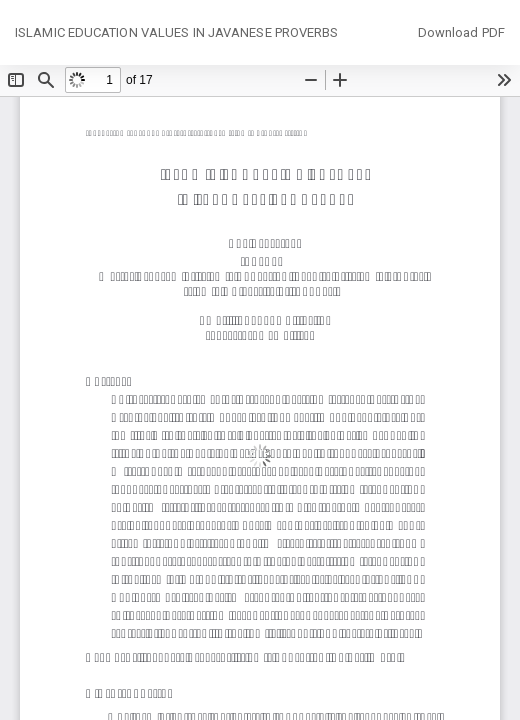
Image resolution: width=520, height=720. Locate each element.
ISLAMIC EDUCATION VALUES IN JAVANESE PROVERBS (177, 32)
